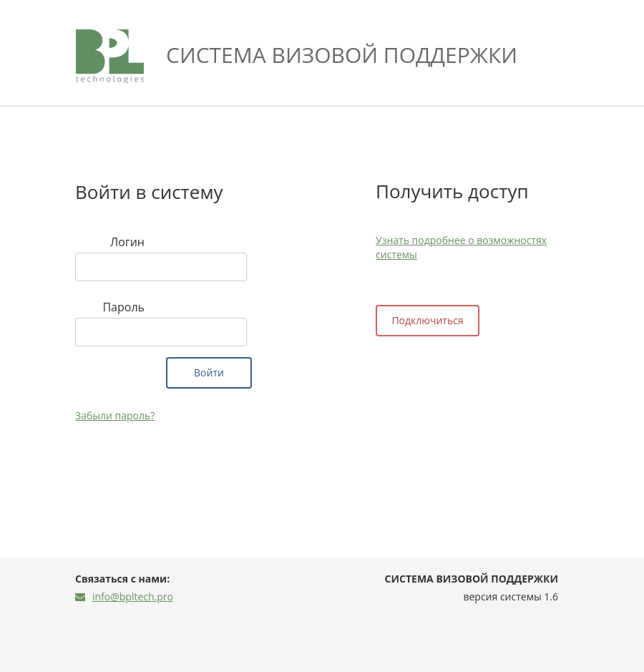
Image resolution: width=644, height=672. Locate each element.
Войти (209, 372)
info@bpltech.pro (124, 596)
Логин (127, 242)
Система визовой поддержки (342, 55)
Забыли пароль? (115, 415)
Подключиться (427, 320)
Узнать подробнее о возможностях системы (461, 247)
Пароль (123, 307)
